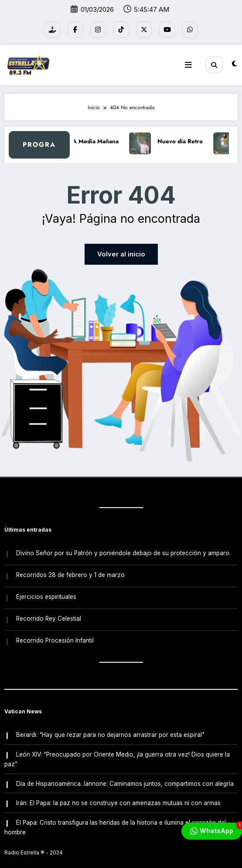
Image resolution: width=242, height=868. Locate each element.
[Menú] (191, 62)
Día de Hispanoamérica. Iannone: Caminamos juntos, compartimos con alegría (124, 772)
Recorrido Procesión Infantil (55, 633)
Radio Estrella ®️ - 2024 (34, 839)
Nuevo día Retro (185, 138)
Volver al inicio (121, 251)
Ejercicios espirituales (46, 591)
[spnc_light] (234, 62)
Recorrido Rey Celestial (48, 612)
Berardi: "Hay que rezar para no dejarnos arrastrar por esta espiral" (110, 726)
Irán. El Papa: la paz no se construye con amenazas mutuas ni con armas (118, 791)
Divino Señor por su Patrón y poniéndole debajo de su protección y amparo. (123, 549)
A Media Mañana (100, 138)
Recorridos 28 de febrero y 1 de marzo (70, 570)
